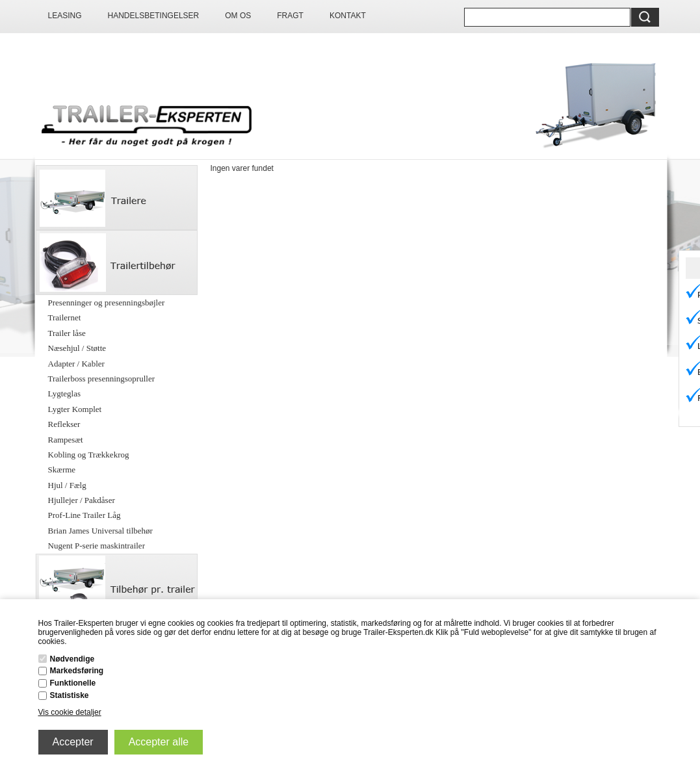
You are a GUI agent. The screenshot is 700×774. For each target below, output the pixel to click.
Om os (238, 16)
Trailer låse (67, 333)
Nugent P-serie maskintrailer (97, 546)
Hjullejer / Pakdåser (82, 500)
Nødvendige (72, 659)
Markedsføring (77, 671)
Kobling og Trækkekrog (89, 455)
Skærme (62, 470)
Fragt (290, 16)
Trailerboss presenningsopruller (102, 379)
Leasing (65, 16)
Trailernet (65, 317)
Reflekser (64, 424)
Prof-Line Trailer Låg (84, 515)
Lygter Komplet (75, 409)
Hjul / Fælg (67, 485)
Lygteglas (65, 393)
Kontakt (348, 16)
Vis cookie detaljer (70, 712)
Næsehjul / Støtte (77, 348)
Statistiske (70, 695)
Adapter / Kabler (76, 364)
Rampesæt (66, 440)
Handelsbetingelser (154, 16)
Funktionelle (73, 683)
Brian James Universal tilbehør (100, 531)
